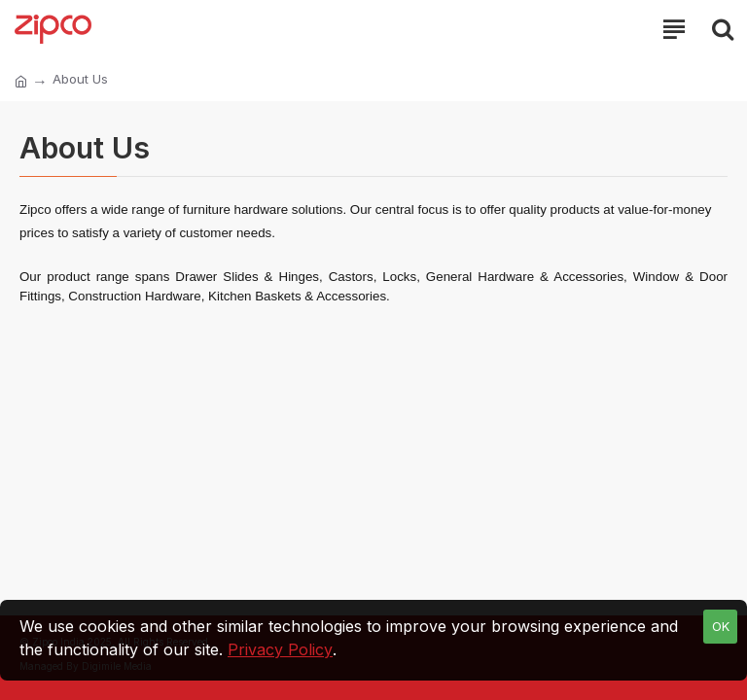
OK (721, 626)
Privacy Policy (280, 649)
